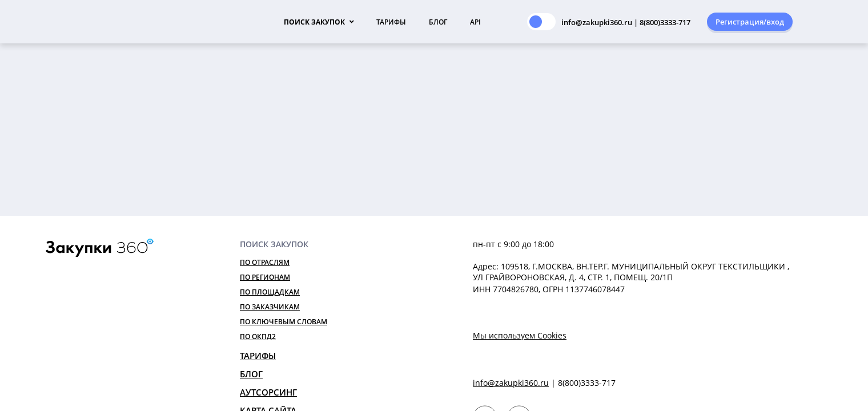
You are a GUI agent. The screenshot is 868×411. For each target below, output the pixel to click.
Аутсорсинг (268, 392)
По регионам (265, 277)
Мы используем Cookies (520, 335)
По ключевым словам (284, 322)
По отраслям (265, 262)
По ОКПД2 (258, 337)
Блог (438, 22)
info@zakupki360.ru (511, 383)
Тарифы (391, 22)
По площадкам (270, 292)
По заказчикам (270, 307)
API (475, 22)
